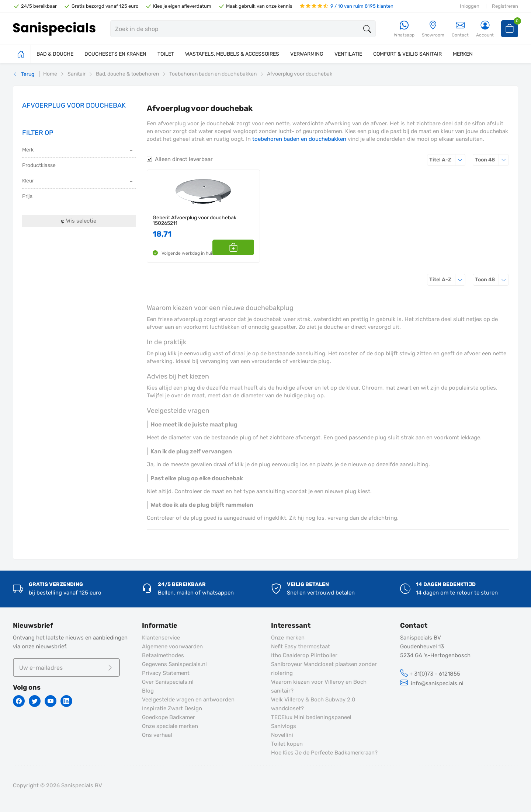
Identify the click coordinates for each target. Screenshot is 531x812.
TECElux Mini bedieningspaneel (311, 717)
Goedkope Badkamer (169, 717)
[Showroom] (433, 29)
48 (492, 160)
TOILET (166, 54)
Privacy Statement (166, 673)
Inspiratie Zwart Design (172, 708)
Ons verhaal (157, 735)
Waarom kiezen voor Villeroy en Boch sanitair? (319, 686)
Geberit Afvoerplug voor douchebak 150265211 (195, 221)
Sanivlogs (284, 726)
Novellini (282, 735)
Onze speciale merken (170, 726)
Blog (148, 691)
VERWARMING (307, 54)
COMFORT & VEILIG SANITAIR (407, 54)
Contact (460, 29)
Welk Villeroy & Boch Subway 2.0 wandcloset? (313, 704)
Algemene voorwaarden (172, 647)
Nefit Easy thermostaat (301, 647)
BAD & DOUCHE (55, 54)
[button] (246, 247)
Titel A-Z (447, 160)
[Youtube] (51, 701)
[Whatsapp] (404, 29)
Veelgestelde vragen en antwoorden (188, 700)
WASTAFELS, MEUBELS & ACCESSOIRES (232, 54)
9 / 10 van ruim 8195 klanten (347, 6)
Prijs (78, 197)
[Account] (485, 29)
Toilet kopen (287, 744)
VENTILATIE (348, 54)
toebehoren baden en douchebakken (299, 139)
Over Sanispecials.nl (168, 682)
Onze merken (288, 638)
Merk (78, 151)
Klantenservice (161, 638)
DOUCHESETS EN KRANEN (115, 54)
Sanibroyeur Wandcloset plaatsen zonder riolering (324, 669)
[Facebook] (19, 701)
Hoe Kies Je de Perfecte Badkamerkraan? (324, 753)
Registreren (505, 6)
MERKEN (463, 54)
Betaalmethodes (163, 655)
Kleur (78, 182)
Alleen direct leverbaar (184, 159)
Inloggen (470, 6)
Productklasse (78, 166)
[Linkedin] (66, 701)
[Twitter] (35, 701)
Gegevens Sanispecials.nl (174, 664)
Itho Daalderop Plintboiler (304, 655)
